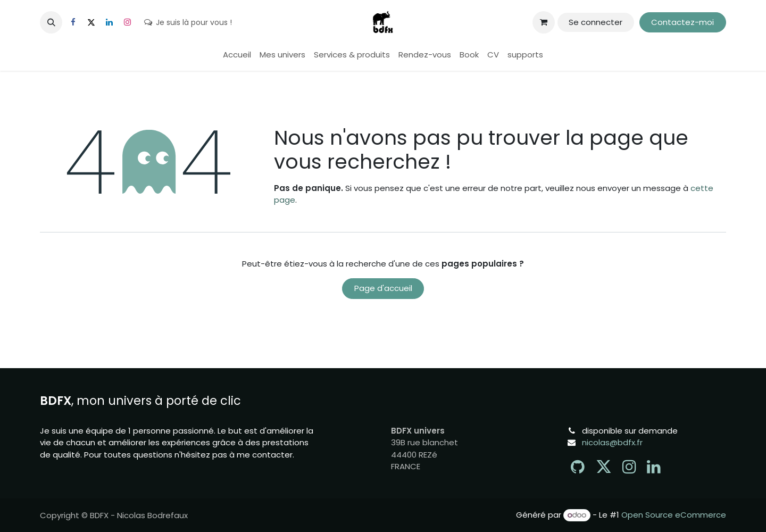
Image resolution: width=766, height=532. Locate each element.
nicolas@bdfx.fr (612, 442)
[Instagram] (127, 22)
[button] (51, 22)
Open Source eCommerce (674, 515)
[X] (91, 22)
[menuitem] (237, 55)
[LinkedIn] (109, 22)
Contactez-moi (682, 22)
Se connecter (596, 22)
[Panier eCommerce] (544, 22)
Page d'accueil (383, 288)
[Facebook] (73, 22)
